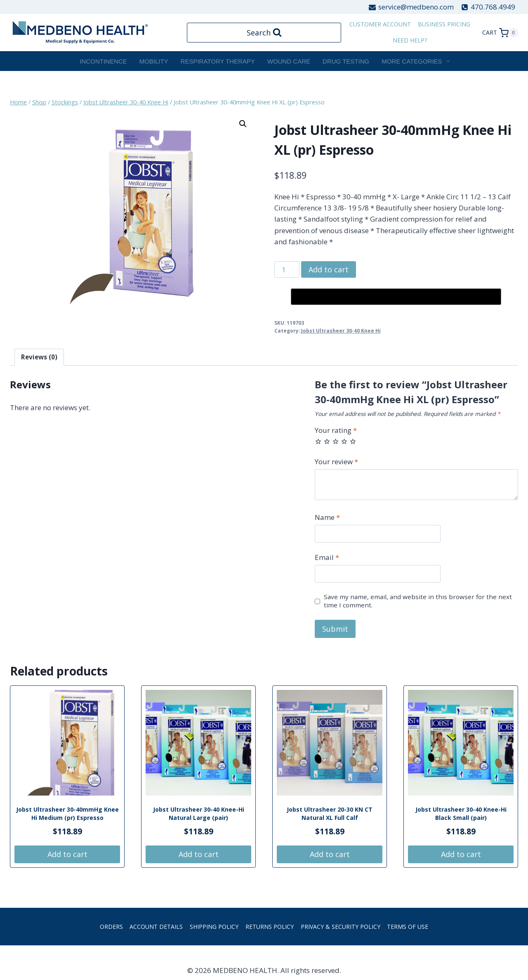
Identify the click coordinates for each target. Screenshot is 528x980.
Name (327, 517)
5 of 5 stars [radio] (353, 441)
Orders (111, 927)
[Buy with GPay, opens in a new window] (396, 297)
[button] (243, 124)
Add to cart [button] (67, 854)
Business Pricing (444, 24)
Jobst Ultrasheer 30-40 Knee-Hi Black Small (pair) (461, 814)
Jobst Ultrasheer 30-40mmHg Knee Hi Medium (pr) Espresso (67, 814)
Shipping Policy (214, 927)
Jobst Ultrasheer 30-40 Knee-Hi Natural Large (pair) (199, 814)
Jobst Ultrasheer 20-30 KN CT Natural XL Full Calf (330, 814)
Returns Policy (270, 927)
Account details (156, 927)
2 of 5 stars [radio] (327, 441)
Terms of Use (408, 927)
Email (327, 557)
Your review (336, 462)
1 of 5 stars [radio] (318, 441)
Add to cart (329, 269)
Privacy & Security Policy (341, 927)
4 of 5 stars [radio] (344, 441)
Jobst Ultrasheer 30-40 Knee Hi (341, 331)
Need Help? (410, 40)
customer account (380, 24)
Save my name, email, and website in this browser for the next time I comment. (418, 601)
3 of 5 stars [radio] (336, 441)
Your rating (336, 430)
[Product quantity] (287, 269)
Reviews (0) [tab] (39, 357)
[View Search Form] (264, 33)
